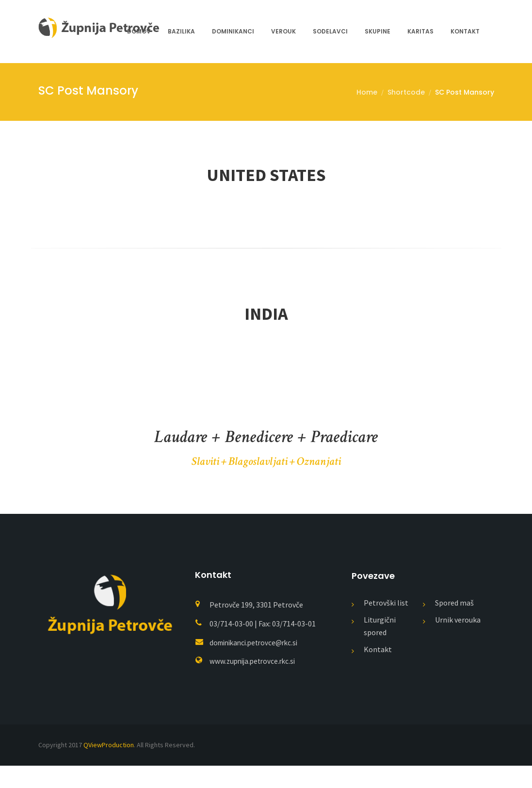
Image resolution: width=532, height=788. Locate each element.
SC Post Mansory (465, 92)
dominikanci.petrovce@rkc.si (257, 665)
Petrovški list (386, 625)
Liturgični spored (380, 648)
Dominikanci (233, 31)
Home (367, 92)
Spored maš (454, 625)
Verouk (283, 31)
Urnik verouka (458, 642)
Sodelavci (330, 31)
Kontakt (465, 31)
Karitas (420, 31)
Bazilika (181, 31)
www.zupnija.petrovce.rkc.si (255, 683)
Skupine (378, 31)
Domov (139, 31)
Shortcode (406, 92)
